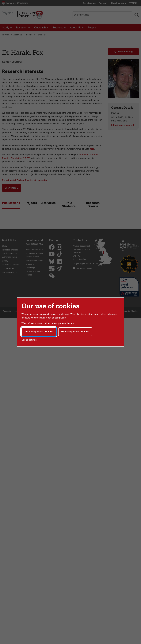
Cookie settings (29, 340)
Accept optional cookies (39, 332)
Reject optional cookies (75, 332)
